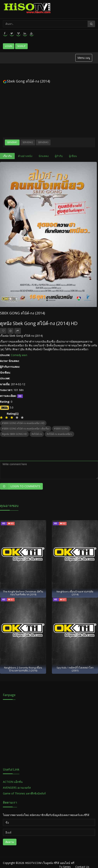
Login (9, 46)
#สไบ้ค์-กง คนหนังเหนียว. (59, 434)
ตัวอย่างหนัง (25, 156)
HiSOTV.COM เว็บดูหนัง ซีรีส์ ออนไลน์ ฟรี (50, 863)
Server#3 (43, 142)
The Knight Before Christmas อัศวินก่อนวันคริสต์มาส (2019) (23, 593)
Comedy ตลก (19, 355)
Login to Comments (20, 486)
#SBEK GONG (61, 429)
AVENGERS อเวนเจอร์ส (17, 788)
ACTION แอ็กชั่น (13, 782)
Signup (21, 46)
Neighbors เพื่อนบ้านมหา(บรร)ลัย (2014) (75, 593)
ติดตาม (10, 842)
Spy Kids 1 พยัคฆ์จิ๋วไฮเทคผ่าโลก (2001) (75, 669)
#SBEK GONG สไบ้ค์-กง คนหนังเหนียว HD (23, 423)
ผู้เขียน (73, 156)
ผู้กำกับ (59, 156)
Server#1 (12, 142)
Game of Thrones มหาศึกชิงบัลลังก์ (25, 793)
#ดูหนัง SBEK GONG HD (14, 434)
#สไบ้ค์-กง (37, 434)
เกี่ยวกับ (7, 156)
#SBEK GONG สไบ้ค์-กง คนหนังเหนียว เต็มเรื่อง (26, 429)
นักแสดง (44, 156)
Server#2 (28, 142)
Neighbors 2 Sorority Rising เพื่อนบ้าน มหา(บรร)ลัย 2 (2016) (23, 669)
